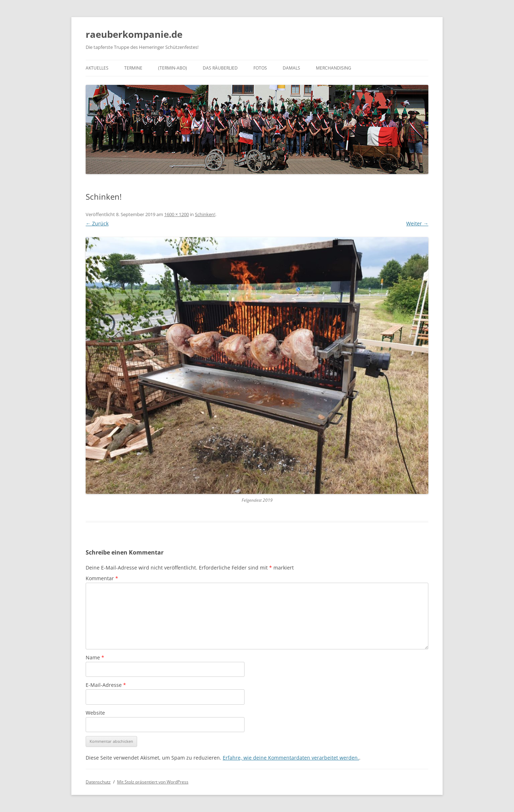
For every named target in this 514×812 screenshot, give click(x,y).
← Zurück (97, 223)
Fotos (260, 68)
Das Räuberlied (220, 68)
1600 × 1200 (177, 214)
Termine (133, 68)
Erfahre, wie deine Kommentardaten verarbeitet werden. (291, 758)
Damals (291, 68)
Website (95, 713)
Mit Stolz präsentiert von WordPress (153, 782)
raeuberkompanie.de (134, 34)
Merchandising (334, 68)
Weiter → (417, 223)
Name (95, 657)
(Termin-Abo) (173, 68)
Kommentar (102, 578)
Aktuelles (97, 68)
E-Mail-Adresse (106, 685)
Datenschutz (98, 782)
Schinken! (205, 214)
